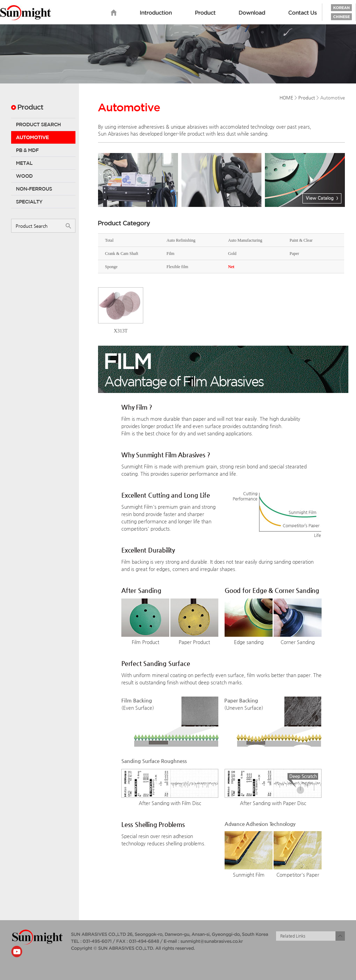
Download (252, 13)
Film (171, 254)
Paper (294, 254)
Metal (43, 163)
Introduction (156, 13)
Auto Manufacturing (245, 240)
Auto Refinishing (181, 240)
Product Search (43, 124)
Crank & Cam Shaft (122, 254)
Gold (232, 254)
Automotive (43, 137)
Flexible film (177, 267)
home (114, 13)
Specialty (43, 202)
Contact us (303, 13)
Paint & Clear (301, 240)
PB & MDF (43, 150)
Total (109, 240)
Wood (43, 176)
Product (205, 13)
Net (231, 267)
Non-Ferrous (43, 189)
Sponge (111, 267)
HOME (286, 98)
